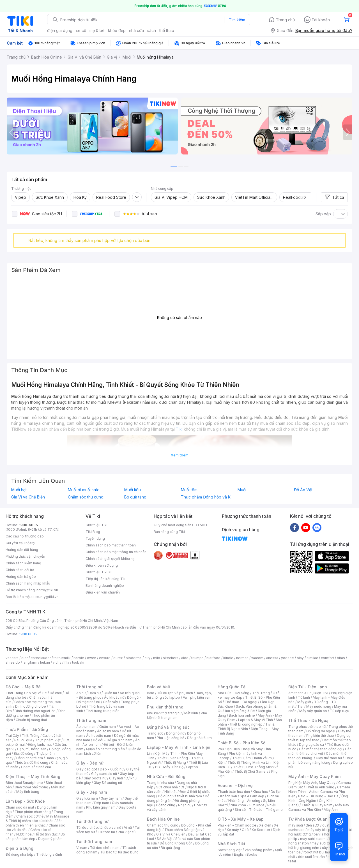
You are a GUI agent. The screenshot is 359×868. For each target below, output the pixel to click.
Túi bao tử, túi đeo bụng (119, 852)
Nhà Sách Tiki (231, 844)
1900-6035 (28, 525)
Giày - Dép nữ (90, 763)
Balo (151, 693)
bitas (341, 658)
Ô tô (245, 830)
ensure (105, 658)
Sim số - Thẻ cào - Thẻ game (259, 810)
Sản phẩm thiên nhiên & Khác (34, 823)
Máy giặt (304, 702)
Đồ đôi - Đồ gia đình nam (113, 740)
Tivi (300, 706)
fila (67, 662)
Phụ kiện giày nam (101, 807)
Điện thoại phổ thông (31, 787)
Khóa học (260, 792)
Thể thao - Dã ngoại (241, 702)
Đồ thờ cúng (166, 805)
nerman (242, 658)
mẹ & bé (97, 30)
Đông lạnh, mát (40, 745)
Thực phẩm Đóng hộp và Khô (208, 497)
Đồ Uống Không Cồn (176, 843)
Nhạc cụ (185, 805)
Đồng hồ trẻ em (199, 738)
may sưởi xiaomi (313, 839)
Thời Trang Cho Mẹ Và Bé (26, 693)
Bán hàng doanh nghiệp (105, 586)
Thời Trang (261, 693)
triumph (197, 658)
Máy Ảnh (331, 810)
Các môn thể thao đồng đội (321, 749)
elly (147, 658)
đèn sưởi (313, 825)
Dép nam (102, 803)
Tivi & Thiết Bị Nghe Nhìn (246, 727)
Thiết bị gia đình (49, 854)
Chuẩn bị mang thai (31, 720)
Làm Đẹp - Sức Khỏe (25, 801)
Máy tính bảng (28, 792)
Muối (242, 490)
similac (312, 658)
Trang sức (155, 733)
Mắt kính (191, 713)
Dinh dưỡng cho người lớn (35, 711)
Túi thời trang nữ (92, 821)
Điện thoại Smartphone (24, 783)
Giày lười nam (87, 798)
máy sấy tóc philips (323, 830)
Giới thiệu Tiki (96, 525)
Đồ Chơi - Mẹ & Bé (23, 687)
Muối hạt (19, 490)
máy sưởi (296, 825)
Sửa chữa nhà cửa (170, 787)
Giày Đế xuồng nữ (108, 783)
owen (92, 658)
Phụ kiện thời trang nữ (164, 713)
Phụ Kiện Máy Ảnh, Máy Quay (312, 783)
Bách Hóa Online (163, 819)
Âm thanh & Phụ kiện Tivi (308, 693)
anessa (272, 658)
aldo (185, 658)
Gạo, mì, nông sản (32, 749)
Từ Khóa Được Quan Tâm (313, 819)
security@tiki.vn (46, 597)
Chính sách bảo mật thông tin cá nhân (116, 552)
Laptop (192, 767)
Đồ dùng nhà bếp (19, 854)
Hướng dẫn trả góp (21, 577)
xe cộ (81, 30)
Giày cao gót (87, 769)
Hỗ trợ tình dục (46, 834)
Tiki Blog (93, 532)
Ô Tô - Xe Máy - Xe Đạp (241, 819)
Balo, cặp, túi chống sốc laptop (179, 695)
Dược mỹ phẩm (50, 839)
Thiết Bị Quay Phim (317, 805)
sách (152, 30)
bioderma (134, 658)
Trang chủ (285, 20)
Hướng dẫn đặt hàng (22, 550)
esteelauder (41, 658)
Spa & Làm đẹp (252, 796)
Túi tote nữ (106, 832)
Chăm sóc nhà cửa (36, 767)
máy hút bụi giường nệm (318, 845)
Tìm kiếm (237, 20)
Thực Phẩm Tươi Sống (27, 729)
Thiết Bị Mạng (175, 762)
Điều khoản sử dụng (102, 565)
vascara (12, 658)
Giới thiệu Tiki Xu (99, 572)
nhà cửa (136, 30)
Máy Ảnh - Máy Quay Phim (314, 776)
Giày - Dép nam (92, 792)
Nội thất (171, 792)
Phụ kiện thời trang (165, 707)
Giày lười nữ (118, 778)
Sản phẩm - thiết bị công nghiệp (250, 722)
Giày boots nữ (95, 778)
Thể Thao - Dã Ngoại (309, 720)
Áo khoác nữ (114, 697)
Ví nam (82, 848)
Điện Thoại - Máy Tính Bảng (33, 776)
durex (118, 658)
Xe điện (265, 825)
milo (157, 658)
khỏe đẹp (117, 30)
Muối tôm (189, 490)
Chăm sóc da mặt (20, 807)
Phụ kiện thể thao (320, 736)
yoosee (287, 658)
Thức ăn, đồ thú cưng (31, 762)
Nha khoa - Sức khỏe (248, 805)
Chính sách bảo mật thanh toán (111, 545)
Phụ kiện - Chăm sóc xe (237, 825)
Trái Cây (12, 736)
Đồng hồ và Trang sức (168, 727)
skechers (171, 658)
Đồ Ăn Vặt (303, 490)
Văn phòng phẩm (258, 850)
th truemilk (62, 658)
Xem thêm (180, 455)
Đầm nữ (95, 693)
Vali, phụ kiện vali (197, 697)
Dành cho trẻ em (30, 758)
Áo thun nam (86, 727)
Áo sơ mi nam (108, 731)
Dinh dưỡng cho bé (31, 706)
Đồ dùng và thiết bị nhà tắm (180, 796)
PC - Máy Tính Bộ (169, 767)
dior (25, 658)
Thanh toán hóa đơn (234, 792)
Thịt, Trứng (31, 736)
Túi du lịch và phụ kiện (175, 693)
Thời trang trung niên (103, 711)
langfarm (30, 662)
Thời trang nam (91, 720)
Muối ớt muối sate (84, 490)
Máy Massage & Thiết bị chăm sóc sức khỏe (38, 819)
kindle (228, 658)
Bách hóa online (242, 715)
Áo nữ (81, 693)
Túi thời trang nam (94, 842)
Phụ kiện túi (127, 832)
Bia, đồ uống (24, 753)
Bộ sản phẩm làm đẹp (35, 836)
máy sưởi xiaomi (325, 843)
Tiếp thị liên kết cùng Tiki (106, 579)
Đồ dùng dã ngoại (321, 731)
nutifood (213, 658)
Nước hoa (24, 834)
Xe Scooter (261, 830)
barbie (79, 658)
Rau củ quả (23, 740)
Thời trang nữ (89, 687)
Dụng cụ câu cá (311, 745)
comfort (327, 658)
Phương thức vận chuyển (25, 556)
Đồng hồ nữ (175, 733)
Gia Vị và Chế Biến (28, 497)
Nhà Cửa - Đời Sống (166, 776)
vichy (57, 662)
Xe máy (233, 830)
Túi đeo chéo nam (105, 848)
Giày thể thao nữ (329, 758)
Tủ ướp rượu (340, 711)
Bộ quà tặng (135, 497)
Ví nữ (128, 827)
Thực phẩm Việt (48, 740)
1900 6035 (28, 634)
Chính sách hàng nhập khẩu (28, 583)
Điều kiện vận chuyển (103, 592)
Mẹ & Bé (248, 711)
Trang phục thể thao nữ (307, 727)
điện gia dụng (60, 30)
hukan (45, 662)
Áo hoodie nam (99, 736)
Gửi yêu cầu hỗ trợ (20, 543)
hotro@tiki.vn (47, 590)
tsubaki (78, 662)
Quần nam (108, 727)
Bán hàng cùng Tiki (169, 532)
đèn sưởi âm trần (311, 857)
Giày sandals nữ (104, 774)
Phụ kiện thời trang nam (177, 715)
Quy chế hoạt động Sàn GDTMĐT (181, 525)
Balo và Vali (158, 687)
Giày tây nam (111, 798)
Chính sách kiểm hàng (23, 563)
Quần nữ (110, 693)
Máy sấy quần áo (313, 711)
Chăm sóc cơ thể (30, 816)
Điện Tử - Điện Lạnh (308, 687)
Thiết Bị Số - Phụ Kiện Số (241, 743)
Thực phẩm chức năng (33, 812)
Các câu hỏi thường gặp (25, 536)
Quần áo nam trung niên (105, 749)
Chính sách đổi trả (20, 570)
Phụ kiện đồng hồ (171, 738)
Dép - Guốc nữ (112, 769)
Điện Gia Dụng (19, 848)
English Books (246, 854)
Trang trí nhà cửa (160, 783)
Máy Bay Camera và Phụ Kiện (319, 807)
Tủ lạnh (304, 697)
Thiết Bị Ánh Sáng (320, 787)
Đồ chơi (56, 693)
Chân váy (111, 702)
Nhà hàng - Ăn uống (244, 801)
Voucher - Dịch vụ (235, 785)
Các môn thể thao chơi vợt (320, 751)
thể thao (167, 30)
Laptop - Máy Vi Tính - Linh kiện (179, 747)
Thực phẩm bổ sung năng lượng (321, 760)
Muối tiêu (133, 490)
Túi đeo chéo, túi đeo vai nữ (99, 827)
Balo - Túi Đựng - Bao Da (318, 796)
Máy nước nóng (319, 706)
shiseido (13, 662)
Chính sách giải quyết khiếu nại (111, 559)
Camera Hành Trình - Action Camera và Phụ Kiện (319, 792)
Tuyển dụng (95, 538)
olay (300, 658)
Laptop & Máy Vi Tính (256, 720)
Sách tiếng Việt (230, 850)
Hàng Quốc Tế (232, 687)
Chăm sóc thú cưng (86, 497)
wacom (257, 658)
